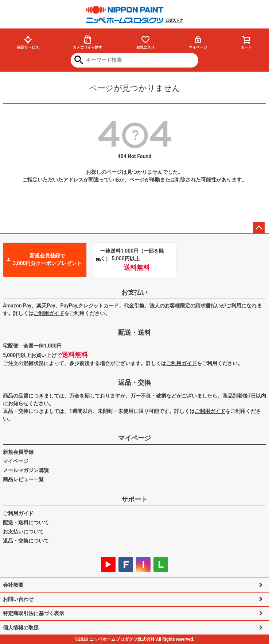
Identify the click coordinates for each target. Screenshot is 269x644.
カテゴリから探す (87, 42)
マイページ (198, 42)
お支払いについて (23, 532)
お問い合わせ (18, 599)
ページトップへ (259, 228)
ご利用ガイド (49, 313)
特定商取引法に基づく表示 (34, 613)
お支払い (134, 292)
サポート (134, 499)
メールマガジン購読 (26, 470)
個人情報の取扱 (21, 628)
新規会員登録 (18, 452)
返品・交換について (26, 541)
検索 (79, 61)
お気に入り (145, 42)
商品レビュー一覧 (23, 479)
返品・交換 (134, 382)
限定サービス (28, 42)
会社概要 (13, 585)
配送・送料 (134, 332)
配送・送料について (26, 522)
